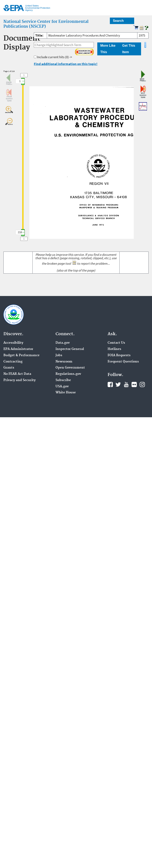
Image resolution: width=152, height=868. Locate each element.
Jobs (59, 355)
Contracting (13, 362)
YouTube (126, 384)
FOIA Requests (119, 355)
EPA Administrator (18, 349)
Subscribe (63, 380)
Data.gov (63, 343)
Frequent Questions (123, 362)
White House (66, 393)
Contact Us (116, 343)
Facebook (110, 384)
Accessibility (13, 343)
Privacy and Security (20, 380)
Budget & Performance (21, 355)
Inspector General (70, 349)
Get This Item (129, 49)
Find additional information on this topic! (66, 64)
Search (118, 21)
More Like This (108, 49)
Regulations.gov (68, 374)
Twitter (118, 384)
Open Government (70, 368)
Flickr (134, 384)
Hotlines (114, 349)
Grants (9, 368)
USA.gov (62, 387)
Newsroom (64, 362)
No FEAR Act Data (17, 374)
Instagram (142, 384)
